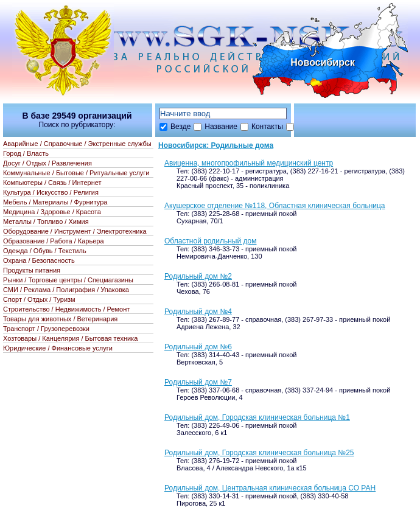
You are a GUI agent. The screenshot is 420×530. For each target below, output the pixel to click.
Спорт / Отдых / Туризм (39, 299)
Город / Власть (26, 153)
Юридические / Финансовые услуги (58, 348)
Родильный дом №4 (198, 312)
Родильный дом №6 (198, 347)
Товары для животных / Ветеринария (60, 319)
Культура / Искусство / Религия (51, 192)
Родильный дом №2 (198, 276)
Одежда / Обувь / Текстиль (45, 251)
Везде (180, 127)
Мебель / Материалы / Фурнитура (55, 202)
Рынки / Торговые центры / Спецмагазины (68, 280)
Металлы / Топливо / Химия (46, 221)
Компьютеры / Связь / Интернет (52, 183)
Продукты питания (32, 270)
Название (221, 127)
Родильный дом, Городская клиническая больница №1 (257, 417)
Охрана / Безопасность (39, 260)
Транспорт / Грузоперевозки (46, 329)
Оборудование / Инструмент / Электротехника (75, 231)
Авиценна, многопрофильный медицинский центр (249, 163)
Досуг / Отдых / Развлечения (47, 163)
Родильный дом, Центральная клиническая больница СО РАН (270, 488)
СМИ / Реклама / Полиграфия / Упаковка (66, 290)
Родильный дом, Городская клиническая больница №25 (259, 453)
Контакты (267, 127)
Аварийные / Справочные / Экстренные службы (77, 144)
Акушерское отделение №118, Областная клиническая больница (275, 206)
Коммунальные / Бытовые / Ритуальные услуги (76, 173)
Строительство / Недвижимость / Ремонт (66, 309)
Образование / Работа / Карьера (54, 241)
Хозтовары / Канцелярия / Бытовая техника (70, 338)
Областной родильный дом (210, 241)
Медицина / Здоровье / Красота (52, 212)
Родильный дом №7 (198, 382)
